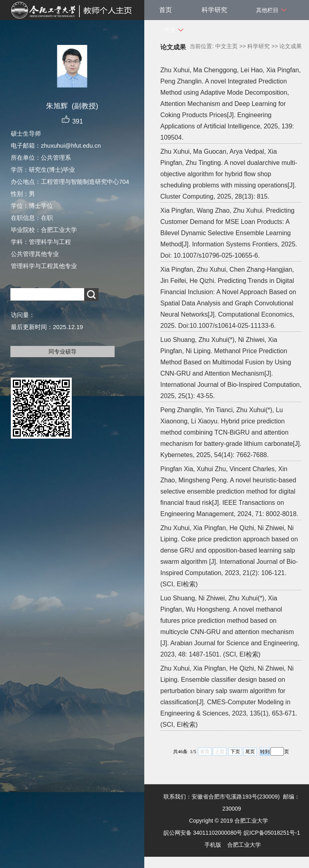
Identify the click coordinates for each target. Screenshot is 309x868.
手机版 (213, 845)
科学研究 (214, 10)
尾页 (250, 752)
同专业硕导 (63, 352)
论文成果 (291, 46)
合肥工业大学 (244, 845)
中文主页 (226, 46)
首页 (166, 10)
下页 (235, 752)
